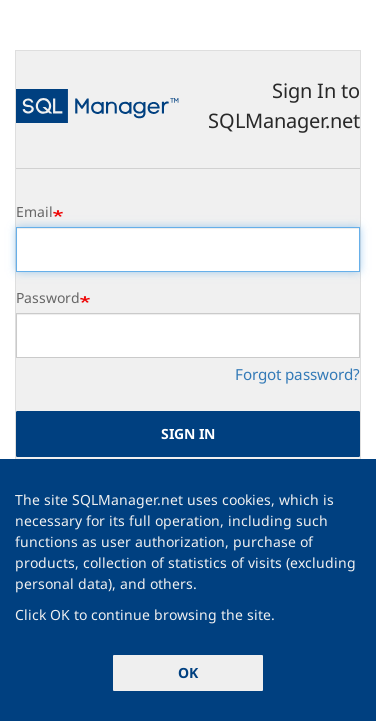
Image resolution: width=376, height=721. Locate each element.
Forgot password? (297, 374)
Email (34, 211)
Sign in (188, 433)
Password (48, 297)
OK (188, 672)
